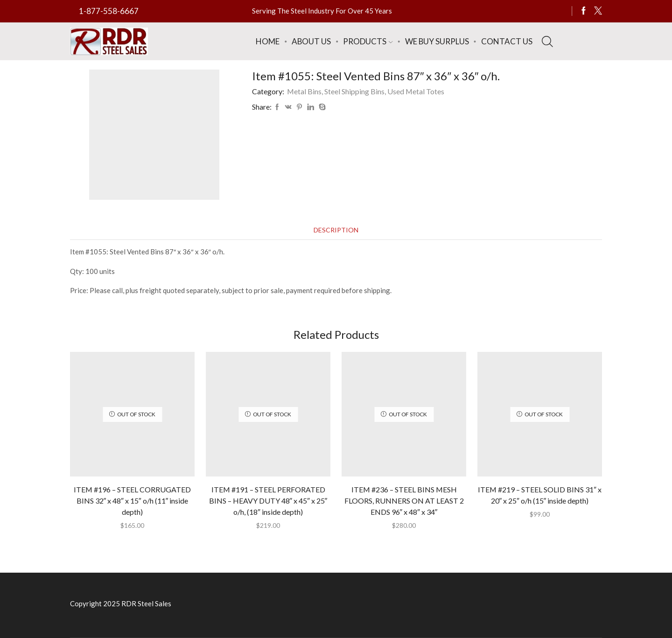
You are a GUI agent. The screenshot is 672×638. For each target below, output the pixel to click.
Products (368, 41)
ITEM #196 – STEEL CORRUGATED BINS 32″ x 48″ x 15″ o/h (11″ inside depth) (132, 501)
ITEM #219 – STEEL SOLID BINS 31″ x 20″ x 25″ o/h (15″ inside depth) (540, 495)
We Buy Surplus (437, 41)
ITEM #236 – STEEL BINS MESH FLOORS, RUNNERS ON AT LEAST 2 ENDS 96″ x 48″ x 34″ (404, 501)
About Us (311, 41)
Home (268, 41)
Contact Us (507, 41)
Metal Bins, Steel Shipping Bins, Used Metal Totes (366, 91)
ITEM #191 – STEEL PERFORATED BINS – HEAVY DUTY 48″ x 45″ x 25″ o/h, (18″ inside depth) (268, 501)
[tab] (336, 230)
